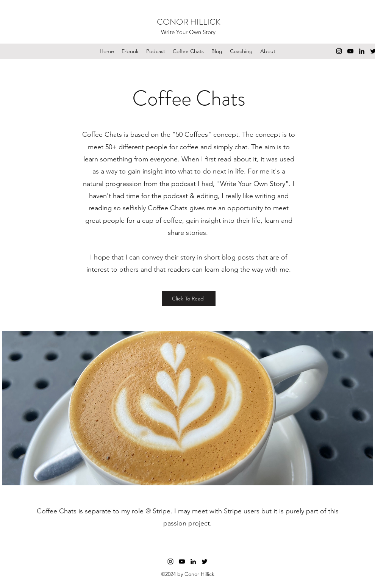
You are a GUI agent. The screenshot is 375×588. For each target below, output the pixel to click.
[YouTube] (350, 51)
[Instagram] (339, 51)
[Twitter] (205, 561)
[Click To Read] (189, 299)
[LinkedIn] (362, 51)
